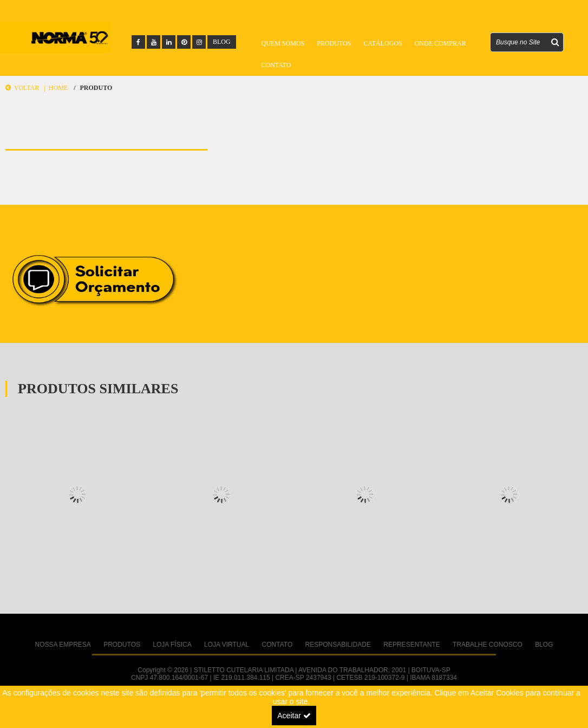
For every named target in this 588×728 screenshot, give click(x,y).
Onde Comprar (440, 43)
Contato (276, 65)
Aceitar (294, 716)
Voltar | (27, 88)
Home (58, 88)
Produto (96, 88)
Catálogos (383, 43)
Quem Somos (283, 43)
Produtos (334, 43)
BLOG (222, 42)
